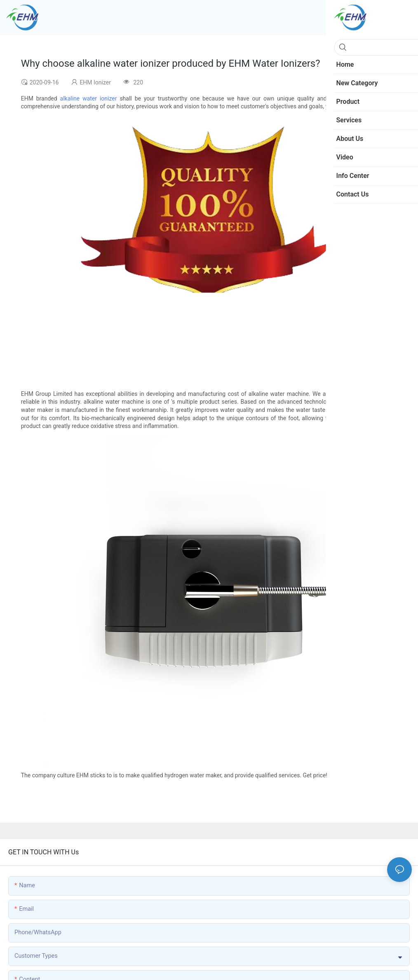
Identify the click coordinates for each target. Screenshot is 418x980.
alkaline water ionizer (89, 98)
